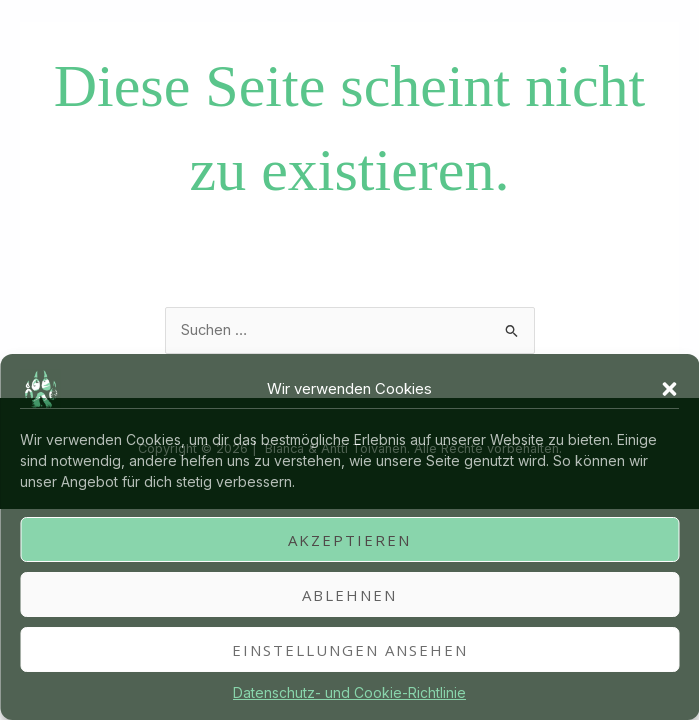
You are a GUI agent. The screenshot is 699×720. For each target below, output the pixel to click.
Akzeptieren (349, 540)
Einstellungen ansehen (350, 650)
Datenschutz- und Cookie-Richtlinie (349, 692)
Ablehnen (349, 595)
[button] (669, 389)
